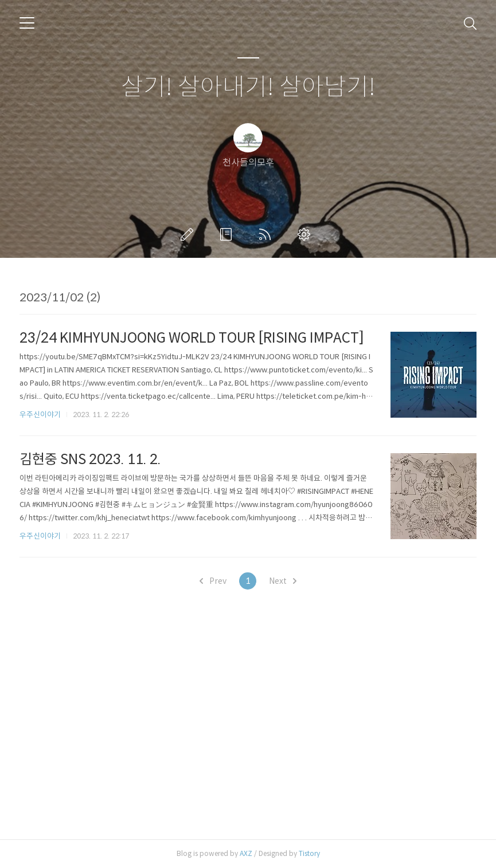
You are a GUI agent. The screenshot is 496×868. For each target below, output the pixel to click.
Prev (213, 581)
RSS (267, 234)
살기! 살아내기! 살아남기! (248, 87)
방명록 (228, 234)
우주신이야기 (40, 415)
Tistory (309, 853)
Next (283, 581)
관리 (306, 234)
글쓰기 (189, 234)
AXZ (246, 853)
